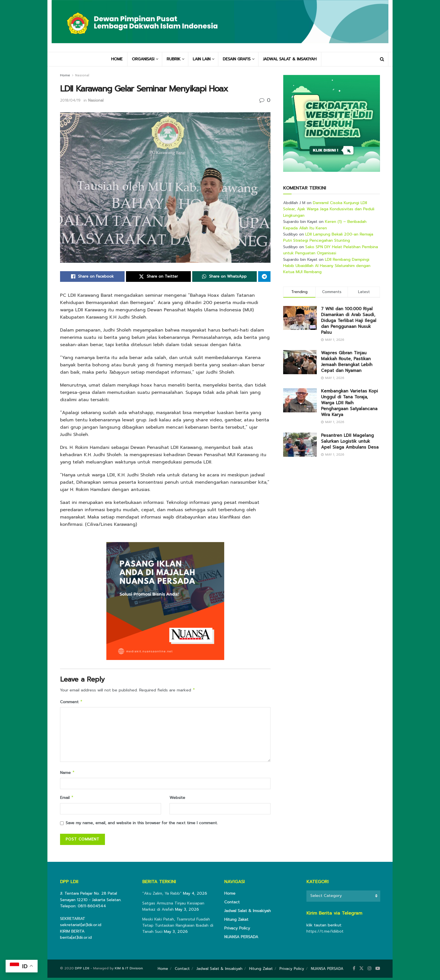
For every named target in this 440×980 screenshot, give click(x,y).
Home (65, 75)
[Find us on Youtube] (378, 971)
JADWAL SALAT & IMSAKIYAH (290, 59)
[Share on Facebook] (92, 277)
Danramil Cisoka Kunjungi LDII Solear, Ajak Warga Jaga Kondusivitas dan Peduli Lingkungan (329, 209)
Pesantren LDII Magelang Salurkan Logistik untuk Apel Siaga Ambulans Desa (350, 441)
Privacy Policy (237, 930)
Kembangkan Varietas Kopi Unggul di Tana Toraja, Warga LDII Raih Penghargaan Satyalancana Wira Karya (350, 403)
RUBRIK (174, 59)
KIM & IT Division (129, 970)
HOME (117, 59)
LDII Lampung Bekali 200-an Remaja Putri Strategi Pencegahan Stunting (328, 237)
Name (67, 774)
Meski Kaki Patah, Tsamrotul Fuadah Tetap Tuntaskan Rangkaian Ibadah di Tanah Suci (178, 928)
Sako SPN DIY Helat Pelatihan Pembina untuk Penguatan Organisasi (331, 250)
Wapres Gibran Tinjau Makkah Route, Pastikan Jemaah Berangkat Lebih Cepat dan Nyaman (347, 362)
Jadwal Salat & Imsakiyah (247, 913)
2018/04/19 (70, 100)
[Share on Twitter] (158, 277)
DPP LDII (82, 970)
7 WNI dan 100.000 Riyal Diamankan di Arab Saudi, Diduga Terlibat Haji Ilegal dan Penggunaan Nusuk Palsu (349, 321)
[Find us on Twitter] (361, 971)
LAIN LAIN (202, 59)
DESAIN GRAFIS (237, 59)
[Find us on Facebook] (354, 971)
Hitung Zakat (236, 922)
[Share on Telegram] (264, 277)
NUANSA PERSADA (241, 939)
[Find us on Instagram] (370, 971)
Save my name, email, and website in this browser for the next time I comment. (142, 825)
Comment (71, 703)
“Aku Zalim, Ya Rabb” (162, 896)
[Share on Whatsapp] (224, 277)
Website (177, 799)
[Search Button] (382, 59)
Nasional (82, 75)
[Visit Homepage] (220, 26)
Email (67, 800)
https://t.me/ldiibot (325, 934)
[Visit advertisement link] (332, 123)
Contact (232, 904)
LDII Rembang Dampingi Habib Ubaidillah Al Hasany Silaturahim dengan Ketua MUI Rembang (327, 266)
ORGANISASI (143, 59)
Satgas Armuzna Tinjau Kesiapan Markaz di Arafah (173, 909)
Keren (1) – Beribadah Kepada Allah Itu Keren (325, 225)
